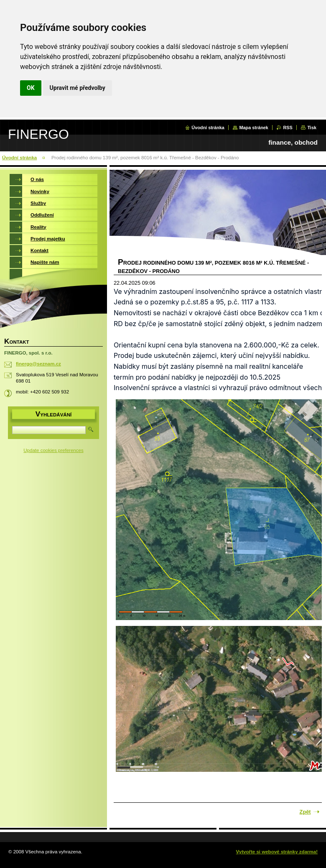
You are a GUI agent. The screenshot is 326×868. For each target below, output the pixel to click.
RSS (288, 128)
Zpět (305, 812)
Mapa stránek (254, 128)
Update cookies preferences (53, 450)
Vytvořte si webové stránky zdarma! (277, 852)
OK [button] (31, 88)
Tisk (312, 128)
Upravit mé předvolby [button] (78, 88)
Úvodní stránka (208, 128)
